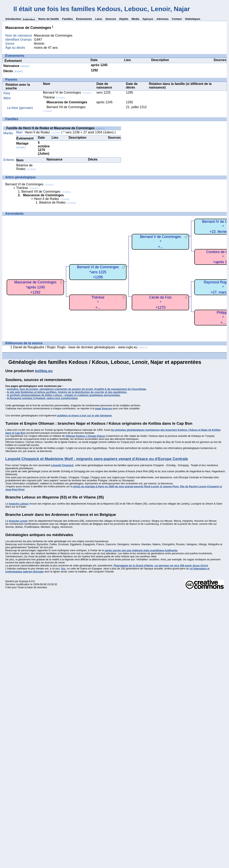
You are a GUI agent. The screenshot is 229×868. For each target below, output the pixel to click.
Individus (29, 19)
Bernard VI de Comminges (67, 92)
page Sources (104, 408)
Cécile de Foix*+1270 (161, 302)
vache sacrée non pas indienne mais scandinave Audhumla (141, 550)
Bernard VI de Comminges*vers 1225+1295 (98, 272)
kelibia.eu (44, 371)
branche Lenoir (18, 521)
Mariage (22, 145)
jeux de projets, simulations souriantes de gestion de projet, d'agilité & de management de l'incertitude (83, 389)
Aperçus (148, 19)
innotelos (13, 389)
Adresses (162, 19)
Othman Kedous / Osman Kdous (85, 436)
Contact (177, 19)
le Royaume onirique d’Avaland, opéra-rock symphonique (42, 398)
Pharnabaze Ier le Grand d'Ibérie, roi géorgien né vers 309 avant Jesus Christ (161, 565)
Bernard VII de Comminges (46, 192)
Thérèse (54, 97)
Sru (63, 569)
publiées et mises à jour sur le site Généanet (84, 416)
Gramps (24, 581)
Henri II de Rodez (43, 132)
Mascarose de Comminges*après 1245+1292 (35, 287)
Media (135, 19)
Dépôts (124, 19)
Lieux (99, 19)
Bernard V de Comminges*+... (160, 242)
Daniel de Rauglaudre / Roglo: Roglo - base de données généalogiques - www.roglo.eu (80, 347)
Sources (111, 19)
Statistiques (193, 19)
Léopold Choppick (62, 465)
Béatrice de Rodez (26, 167)
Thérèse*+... (98, 302)
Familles (67, 19)
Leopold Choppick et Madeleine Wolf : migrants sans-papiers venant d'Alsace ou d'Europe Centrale (97, 459)
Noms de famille (49, 19)
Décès (13, 71)
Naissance (16, 66)
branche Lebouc (19, 504)
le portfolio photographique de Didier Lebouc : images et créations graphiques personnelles (63, 395)
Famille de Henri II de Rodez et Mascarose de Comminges (56, 128)
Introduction (13, 19)
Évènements (84, 19)
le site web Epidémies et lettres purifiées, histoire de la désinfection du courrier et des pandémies (67, 392)
